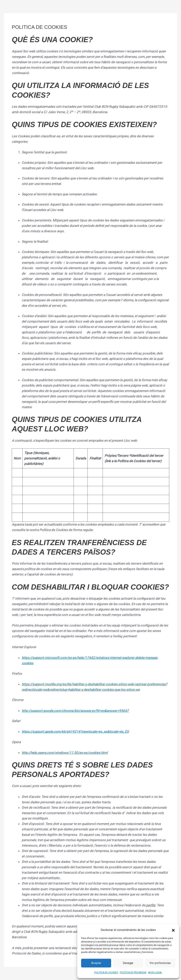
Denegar (128, 963)
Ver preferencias (160, 963)
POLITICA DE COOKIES (106, 972)
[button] (173, 930)
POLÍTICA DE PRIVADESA (133, 972)
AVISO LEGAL (155, 972)
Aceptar (96, 963)
